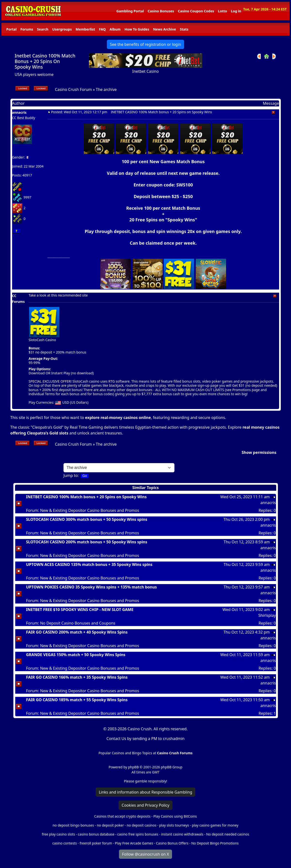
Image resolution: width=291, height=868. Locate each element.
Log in (236, 11)
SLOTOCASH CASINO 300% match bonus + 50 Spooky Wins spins (87, 519)
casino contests (65, 843)
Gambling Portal (130, 11)
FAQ (102, 29)
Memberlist (85, 29)
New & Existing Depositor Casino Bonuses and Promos (89, 510)
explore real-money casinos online (118, 418)
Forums (27, 29)
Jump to (71, 475)
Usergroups (62, 29)
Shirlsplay (267, 615)
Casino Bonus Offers (172, 843)
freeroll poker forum (96, 843)
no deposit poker (110, 825)
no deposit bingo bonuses (73, 825)
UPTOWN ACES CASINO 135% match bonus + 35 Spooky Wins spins (89, 564)
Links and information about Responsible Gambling (146, 792)
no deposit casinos (142, 825)
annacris (19, 112)
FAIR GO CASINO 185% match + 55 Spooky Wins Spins (77, 700)
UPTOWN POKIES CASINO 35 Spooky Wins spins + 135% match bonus (92, 587)
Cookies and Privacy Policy (145, 805)
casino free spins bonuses (138, 834)
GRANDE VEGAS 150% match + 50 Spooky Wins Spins (76, 655)
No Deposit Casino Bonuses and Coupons (78, 623)
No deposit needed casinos (228, 834)
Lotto (223, 11)
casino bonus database (96, 834)
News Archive (165, 29)
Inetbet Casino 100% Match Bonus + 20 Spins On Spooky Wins (45, 61)
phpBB (133, 767)
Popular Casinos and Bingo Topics (125, 753)
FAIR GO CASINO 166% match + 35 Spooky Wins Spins (77, 677)
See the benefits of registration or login (146, 44)
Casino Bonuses (161, 11)
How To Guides (137, 29)
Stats (184, 29)
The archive (106, 89)
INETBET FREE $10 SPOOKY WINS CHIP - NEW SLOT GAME (80, 610)
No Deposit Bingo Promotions (215, 843)
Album (115, 29)
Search (43, 29)
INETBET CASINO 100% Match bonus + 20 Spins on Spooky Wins (87, 497)
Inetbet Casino (145, 71)
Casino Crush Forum (73, 89)
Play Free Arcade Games (134, 843)
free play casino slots (59, 834)
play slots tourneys (174, 825)
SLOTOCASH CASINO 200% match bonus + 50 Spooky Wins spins (87, 542)
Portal (11, 29)
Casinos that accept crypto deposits (122, 816)
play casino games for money (215, 825)
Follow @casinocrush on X (146, 854)
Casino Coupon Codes (196, 11)
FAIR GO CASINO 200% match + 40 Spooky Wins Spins (77, 632)
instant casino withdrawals (183, 834)
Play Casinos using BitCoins (175, 816)
